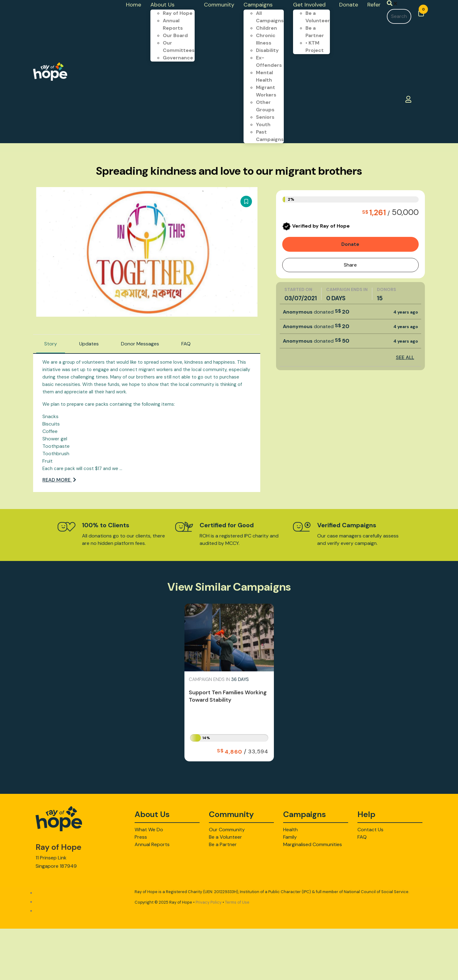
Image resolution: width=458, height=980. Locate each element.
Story (51, 344)
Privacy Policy (209, 902)
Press (141, 837)
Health (290, 830)
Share (350, 265)
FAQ (186, 344)
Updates (89, 344)
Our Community (227, 830)
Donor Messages (140, 344)
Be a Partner (223, 844)
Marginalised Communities (313, 844)
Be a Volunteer (225, 837)
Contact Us (370, 830)
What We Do (149, 830)
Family (290, 837)
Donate (350, 244)
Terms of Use (237, 902)
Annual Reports (152, 844)
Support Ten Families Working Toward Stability (228, 696)
